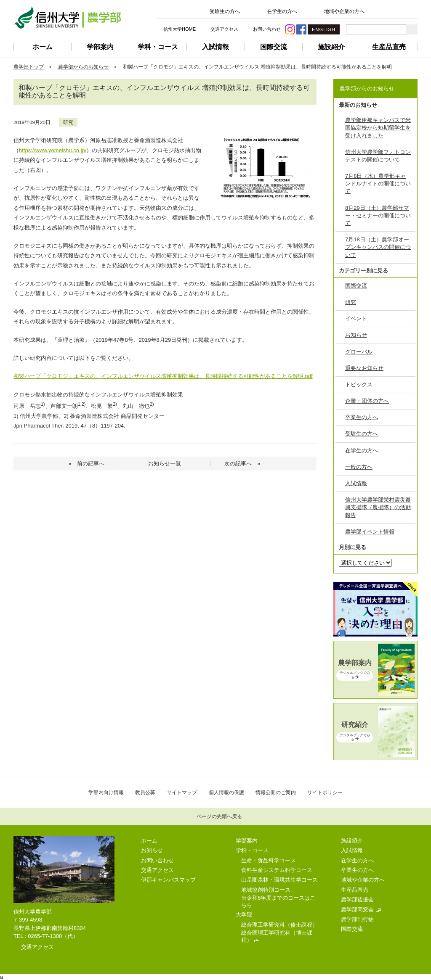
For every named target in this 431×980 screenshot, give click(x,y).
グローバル (359, 352)
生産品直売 (389, 47)
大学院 (244, 915)
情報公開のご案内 (276, 792)
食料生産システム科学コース (277, 870)
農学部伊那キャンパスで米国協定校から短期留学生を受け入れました (378, 128)
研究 (68, 122)
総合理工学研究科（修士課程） (279, 925)
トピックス (359, 384)
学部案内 (100, 47)
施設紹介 (331, 47)
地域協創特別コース (266, 890)
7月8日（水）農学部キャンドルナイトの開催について (378, 184)
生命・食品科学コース (269, 860)
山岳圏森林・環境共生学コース (279, 880)
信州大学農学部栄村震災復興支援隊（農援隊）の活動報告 (378, 507)
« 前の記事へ (86, 464)
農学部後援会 (357, 899)
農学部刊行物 (357, 919)
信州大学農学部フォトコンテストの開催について (378, 156)
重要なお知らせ (364, 368)
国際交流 (274, 47)
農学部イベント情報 (370, 532)
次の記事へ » (242, 464)
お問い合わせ (267, 29)
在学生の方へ (282, 11)
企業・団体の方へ (367, 401)
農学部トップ (29, 67)
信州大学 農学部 (67, 17)
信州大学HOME (180, 29)
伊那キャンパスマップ (168, 880)
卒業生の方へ (362, 417)
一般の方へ (359, 467)
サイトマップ (182, 792)
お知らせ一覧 (165, 464)
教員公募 (145, 792)
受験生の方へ (225, 11)
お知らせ (356, 335)
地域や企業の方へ (344, 11)
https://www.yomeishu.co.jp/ (53, 150)
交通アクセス (224, 29)
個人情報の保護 (226, 792)
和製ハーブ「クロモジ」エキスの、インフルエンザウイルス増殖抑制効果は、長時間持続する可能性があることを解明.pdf (163, 376)
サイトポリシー (325, 792)
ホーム (43, 47)
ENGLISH (324, 29)
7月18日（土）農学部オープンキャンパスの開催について (378, 247)
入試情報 (215, 47)
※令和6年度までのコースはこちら (278, 901)
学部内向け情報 (106, 792)
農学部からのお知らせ (83, 67)
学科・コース (158, 47)
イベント (356, 318)
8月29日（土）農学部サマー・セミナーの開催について (378, 215)
